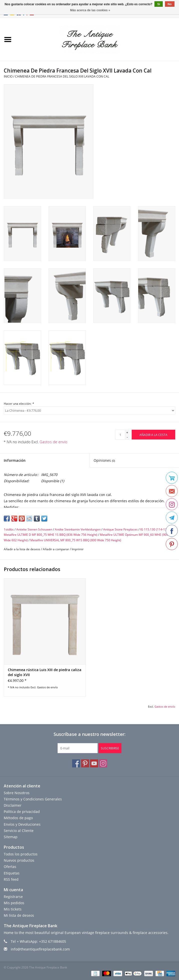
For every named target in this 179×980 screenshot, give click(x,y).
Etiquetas (12, 873)
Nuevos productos (19, 860)
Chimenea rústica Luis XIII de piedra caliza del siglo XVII (45, 672)
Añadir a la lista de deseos (22, 549)
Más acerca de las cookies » (90, 10)
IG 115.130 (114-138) (155, 529)
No (170, 4)
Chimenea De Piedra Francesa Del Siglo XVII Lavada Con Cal (62, 76)
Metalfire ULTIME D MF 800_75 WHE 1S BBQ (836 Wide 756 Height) (51, 535)
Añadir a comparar (56, 549)
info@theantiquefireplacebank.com (40, 949)
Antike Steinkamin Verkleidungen (78, 529)
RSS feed (11, 879)
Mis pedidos (14, 903)
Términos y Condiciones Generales (33, 799)
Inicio (8, 76)
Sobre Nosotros (17, 793)
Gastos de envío (53, 442)
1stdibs (9, 529)
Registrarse (13, 897)
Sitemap (11, 837)
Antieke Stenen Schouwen (34, 529)
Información (15, 460)
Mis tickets (13, 909)
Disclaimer (13, 805)
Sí (159, 4)
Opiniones (104, 460)
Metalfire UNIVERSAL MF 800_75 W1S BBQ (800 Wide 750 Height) (76, 540)
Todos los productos (21, 854)
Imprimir (78, 549)
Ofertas (10, 867)
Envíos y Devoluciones (22, 824)
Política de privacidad (22, 812)
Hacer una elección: (19, 404)
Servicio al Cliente (19, 831)
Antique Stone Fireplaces (120, 529)
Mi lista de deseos (19, 915)
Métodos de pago (18, 818)
